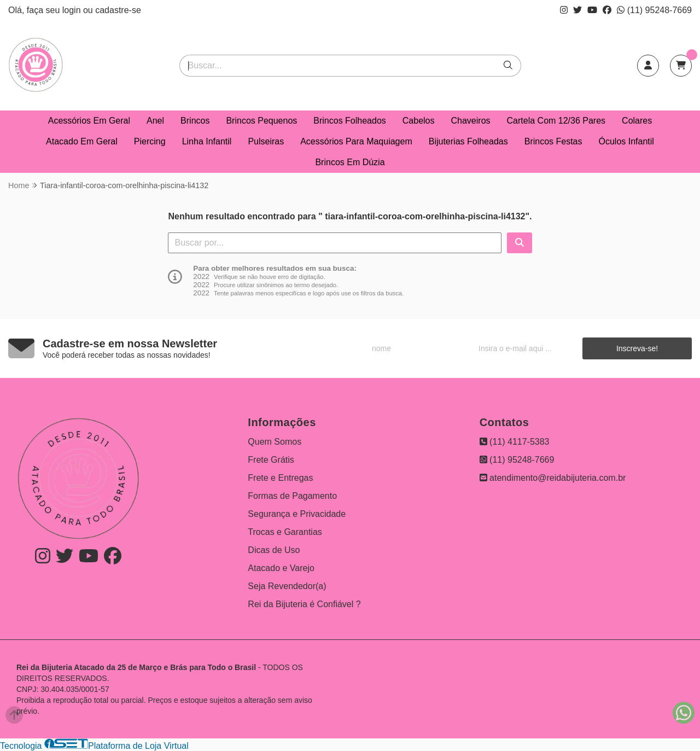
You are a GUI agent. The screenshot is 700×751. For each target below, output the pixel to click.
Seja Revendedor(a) (287, 586)
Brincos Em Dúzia (350, 162)
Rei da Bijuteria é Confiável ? (304, 604)
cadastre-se (118, 10)
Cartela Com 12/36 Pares (556, 121)
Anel (155, 121)
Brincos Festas (553, 141)
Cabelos (419, 121)
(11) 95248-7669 (654, 10)
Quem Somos (275, 442)
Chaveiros (471, 121)
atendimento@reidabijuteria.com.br (553, 478)
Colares (637, 121)
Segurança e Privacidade (297, 514)
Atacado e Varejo (281, 568)
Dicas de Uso (274, 550)
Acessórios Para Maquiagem (356, 141)
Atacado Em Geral (82, 141)
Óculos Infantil (626, 141)
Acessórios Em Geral (89, 121)
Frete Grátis (271, 460)
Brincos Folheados (350, 121)
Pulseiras (266, 141)
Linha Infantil (207, 141)
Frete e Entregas (280, 478)
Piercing (150, 141)
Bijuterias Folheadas (468, 141)
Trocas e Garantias (285, 532)
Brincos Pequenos (261, 121)
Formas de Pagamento (292, 496)
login (73, 10)
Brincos (195, 121)
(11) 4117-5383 (515, 442)
